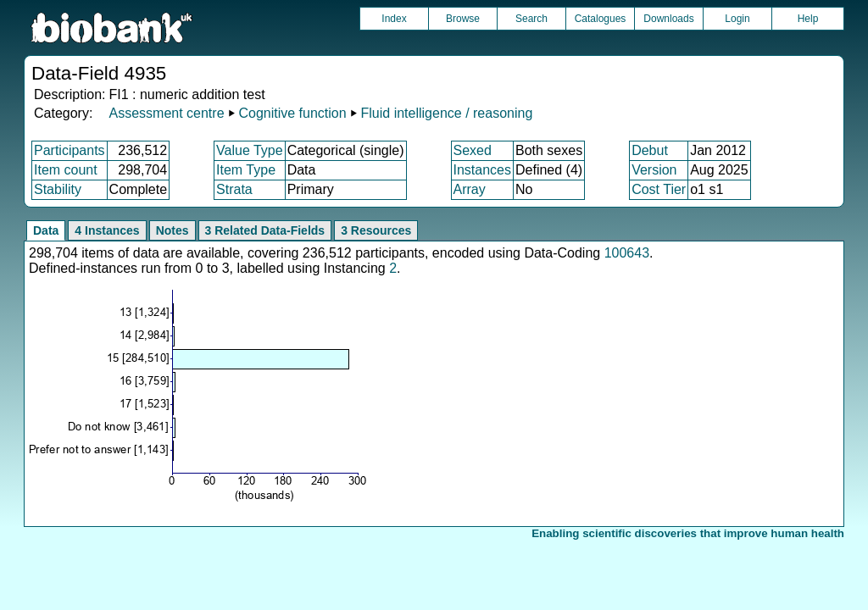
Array (470, 189)
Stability (58, 189)
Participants (70, 150)
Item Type (246, 170)
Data (46, 230)
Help (808, 19)
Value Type (250, 150)
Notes (172, 230)
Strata (234, 189)
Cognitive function (292, 113)
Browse (463, 19)
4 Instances (107, 230)
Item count (66, 170)
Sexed (473, 150)
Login (737, 19)
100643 (627, 253)
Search (531, 19)
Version (654, 170)
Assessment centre (166, 113)
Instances (482, 170)
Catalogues (601, 19)
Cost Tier (659, 189)
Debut (650, 150)
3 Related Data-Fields (265, 230)
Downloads (668, 19)
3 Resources (376, 230)
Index (394, 19)
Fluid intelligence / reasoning (447, 113)
